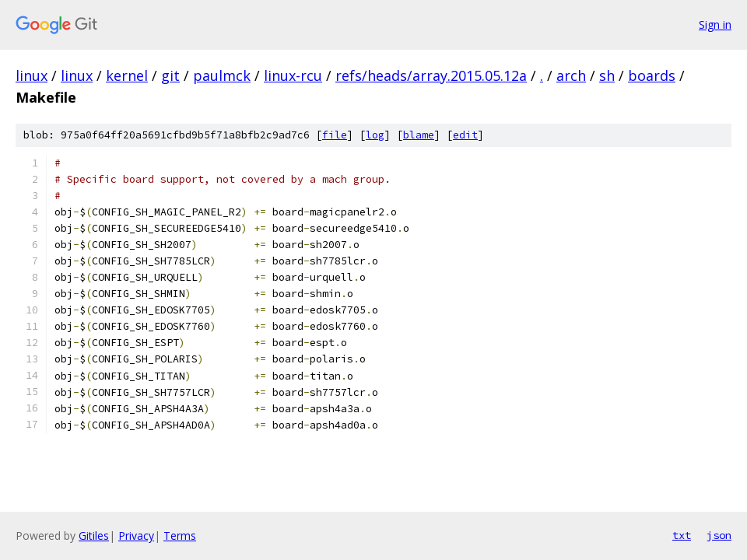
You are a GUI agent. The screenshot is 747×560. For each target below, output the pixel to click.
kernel (127, 75)
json (719, 535)
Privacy (136, 535)
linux (32, 75)
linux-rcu (293, 75)
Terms (180, 535)
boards (652, 75)
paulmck (222, 75)
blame (419, 135)
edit (465, 135)
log (375, 135)
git (170, 75)
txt (682, 535)
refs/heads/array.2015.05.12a (431, 75)
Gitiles (94, 535)
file (335, 135)
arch (571, 75)
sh (607, 75)
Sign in (715, 24)
